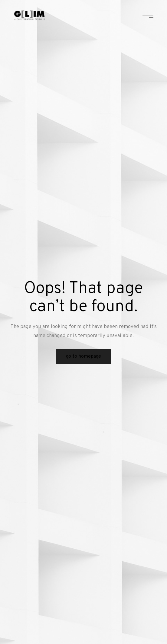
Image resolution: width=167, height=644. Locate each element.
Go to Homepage (83, 356)
